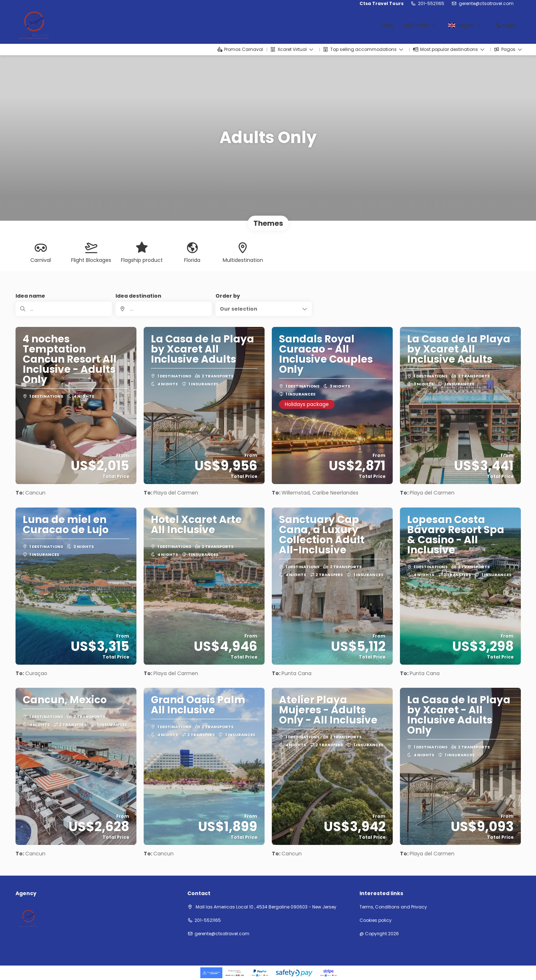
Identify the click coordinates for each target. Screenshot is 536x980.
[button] (264, 309)
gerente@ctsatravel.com (486, 4)
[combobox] (164, 309)
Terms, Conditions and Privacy (393, 907)
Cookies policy (376, 920)
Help (388, 25)
